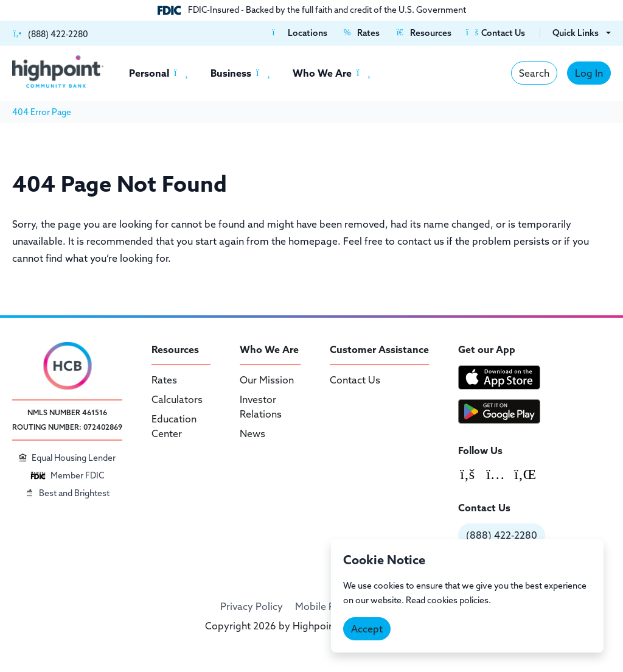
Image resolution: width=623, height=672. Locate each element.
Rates (164, 380)
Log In (589, 73)
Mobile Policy (325, 606)
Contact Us (355, 380)
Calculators (177, 399)
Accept (367, 629)
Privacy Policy (252, 606)
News (252, 433)
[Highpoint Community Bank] (58, 72)
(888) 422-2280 (502, 535)
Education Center (174, 426)
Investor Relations (261, 407)
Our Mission (267, 380)
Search (534, 73)
